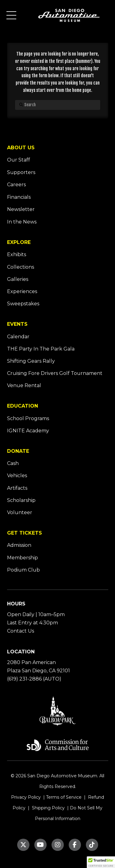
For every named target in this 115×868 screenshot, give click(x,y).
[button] (11, 15)
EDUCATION (23, 406)
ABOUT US (21, 148)
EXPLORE (19, 242)
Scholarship (21, 500)
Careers (16, 185)
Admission (19, 545)
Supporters (21, 172)
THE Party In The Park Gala (41, 349)
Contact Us (21, 631)
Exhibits (17, 254)
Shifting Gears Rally (31, 361)
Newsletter (21, 209)
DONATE (18, 451)
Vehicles (17, 476)
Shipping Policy (48, 808)
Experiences (22, 291)
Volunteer (20, 512)
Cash (13, 463)
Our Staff (19, 160)
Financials (19, 197)
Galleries (18, 279)
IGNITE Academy (28, 431)
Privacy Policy (26, 797)
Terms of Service (64, 797)
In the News (22, 222)
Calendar (18, 337)
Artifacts (17, 488)
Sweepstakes (23, 304)
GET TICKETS (25, 533)
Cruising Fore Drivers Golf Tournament (55, 373)
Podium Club (23, 570)
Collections (21, 267)
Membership (23, 558)
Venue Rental (24, 385)
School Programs (28, 418)
